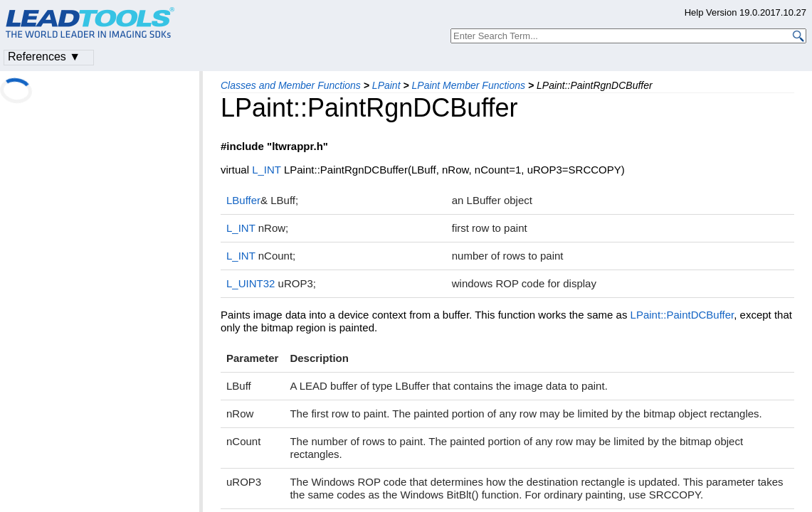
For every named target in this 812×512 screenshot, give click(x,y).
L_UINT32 (251, 283)
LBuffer (243, 200)
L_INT (267, 170)
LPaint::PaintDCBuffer (682, 315)
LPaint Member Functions (469, 85)
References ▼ (44, 57)
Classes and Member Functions (291, 85)
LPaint (386, 85)
